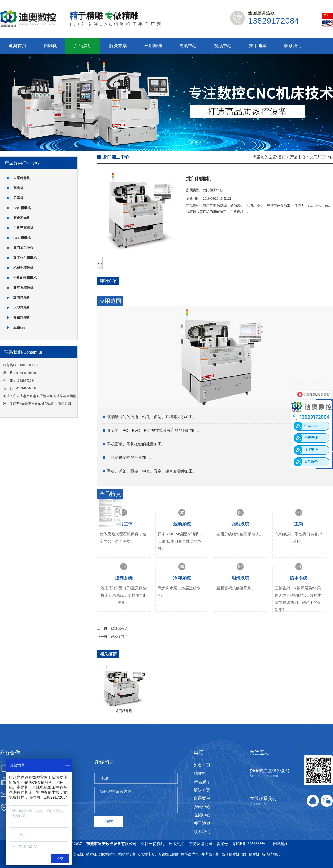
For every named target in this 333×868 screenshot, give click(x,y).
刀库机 (18, 198)
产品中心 (298, 157)
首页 (282, 157)
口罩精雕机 (22, 178)
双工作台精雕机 (25, 258)
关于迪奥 (258, 46)
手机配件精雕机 (25, 278)
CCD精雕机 (22, 238)
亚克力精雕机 (23, 288)
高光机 (18, 188)
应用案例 (153, 46)
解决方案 (118, 46)
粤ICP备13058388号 (249, 844)
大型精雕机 (22, 308)
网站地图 (281, 844)
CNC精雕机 (22, 208)
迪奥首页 (17, 46)
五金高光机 (22, 218)
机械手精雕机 (23, 268)
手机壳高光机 (23, 228)
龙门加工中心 (23, 248)
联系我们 (293, 46)
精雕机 (50, 46)
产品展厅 (83, 46)
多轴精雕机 (22, 318)
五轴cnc (19, 328)
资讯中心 (188, 46)
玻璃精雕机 (22, 298)
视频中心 (223, 46)
